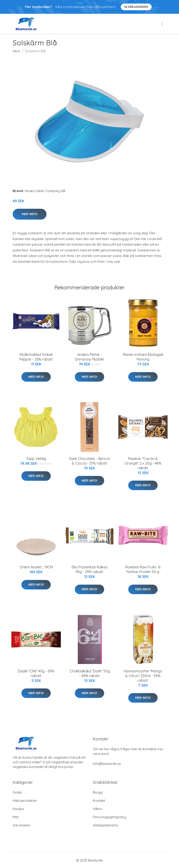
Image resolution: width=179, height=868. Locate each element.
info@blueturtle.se (107, 764)
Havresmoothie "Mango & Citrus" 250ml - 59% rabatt (143, 676)
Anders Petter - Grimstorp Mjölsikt (89, 357)
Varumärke (21, 825)
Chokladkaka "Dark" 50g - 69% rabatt (90, 673)
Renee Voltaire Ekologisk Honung (143, 357)
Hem (16, 51)
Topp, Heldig (36, 459)
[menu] (163, 24)
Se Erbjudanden (136, 7)
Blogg (98, 792)
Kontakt (99, 801)
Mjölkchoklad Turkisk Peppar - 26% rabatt (36, 357)
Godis (17, 792)
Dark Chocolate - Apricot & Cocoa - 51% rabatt (89, 461)
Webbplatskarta (105, 825)
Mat (16, 817)
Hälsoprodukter (25, 801)
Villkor (98, 809)
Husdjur (19, 809)
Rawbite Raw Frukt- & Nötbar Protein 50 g (143, 569)
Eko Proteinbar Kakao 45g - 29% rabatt (90, 569)
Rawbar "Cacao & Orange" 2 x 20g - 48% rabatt (143, 463)
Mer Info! (30, 214)
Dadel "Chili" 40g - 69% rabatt (36, 673)
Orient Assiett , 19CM (36, 567)
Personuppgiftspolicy (109, 817)
